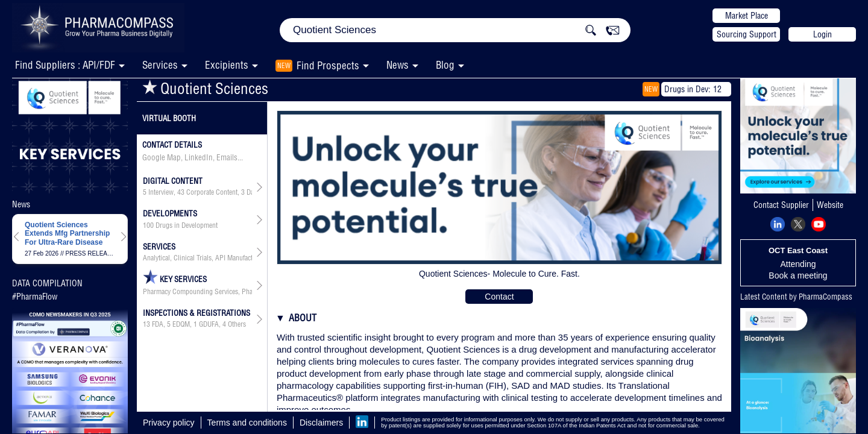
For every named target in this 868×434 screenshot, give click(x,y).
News (398, 65)
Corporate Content (212, 192)
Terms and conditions (247, 423)
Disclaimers (321, 423)
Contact (499, 297)
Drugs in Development (187, 225)
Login (822, 34)
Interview (161, 192)
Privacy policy (169, 423)
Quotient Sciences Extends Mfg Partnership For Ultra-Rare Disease (67, 234)
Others (237, 324)
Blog (445, 65)
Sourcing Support (747, 34)
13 (146, 324)
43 (181, 192)
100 (148, 225)
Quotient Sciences (205, 88)
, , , (197, 192)
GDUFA (209, 324)
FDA (158, 324)
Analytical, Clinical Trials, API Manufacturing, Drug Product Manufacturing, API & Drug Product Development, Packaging (197, 258)
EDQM (181, 324)
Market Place (747, 16)
